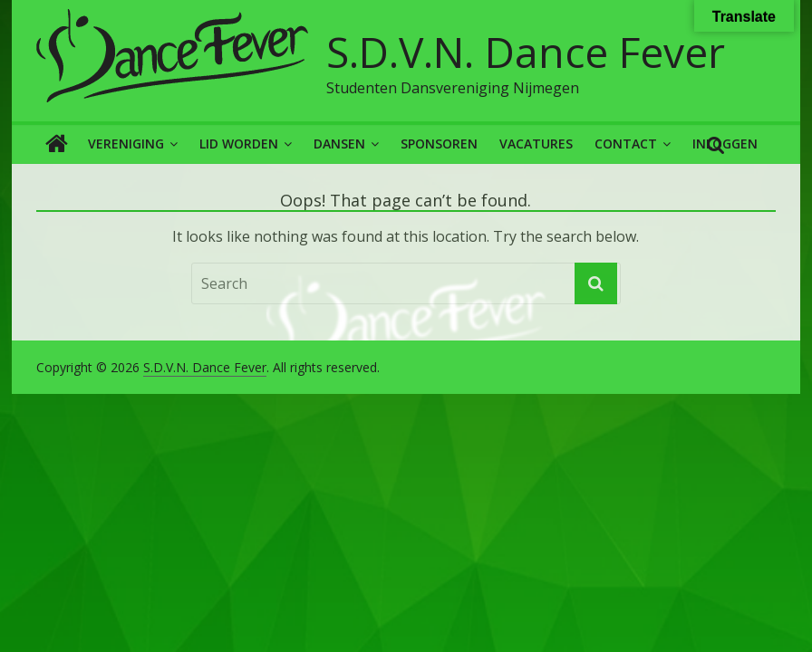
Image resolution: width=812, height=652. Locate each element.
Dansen (339, 144)
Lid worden (239, 144)
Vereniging (126, 144)
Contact (626, 144)
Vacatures (536, 144)
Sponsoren (439, 144)
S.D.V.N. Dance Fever (526, 52)
